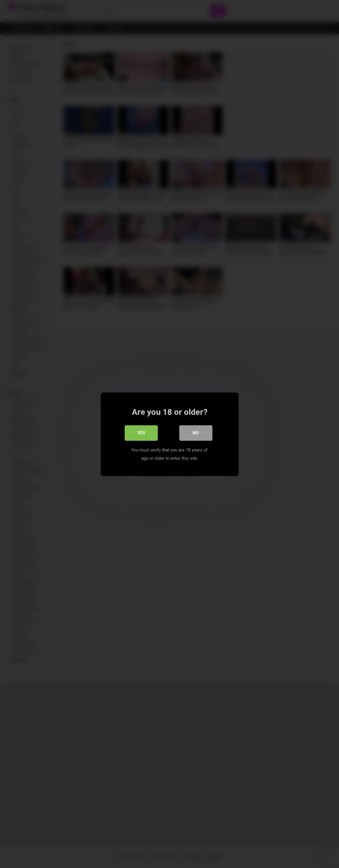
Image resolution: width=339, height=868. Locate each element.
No (196, 433)
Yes (141, 433)
